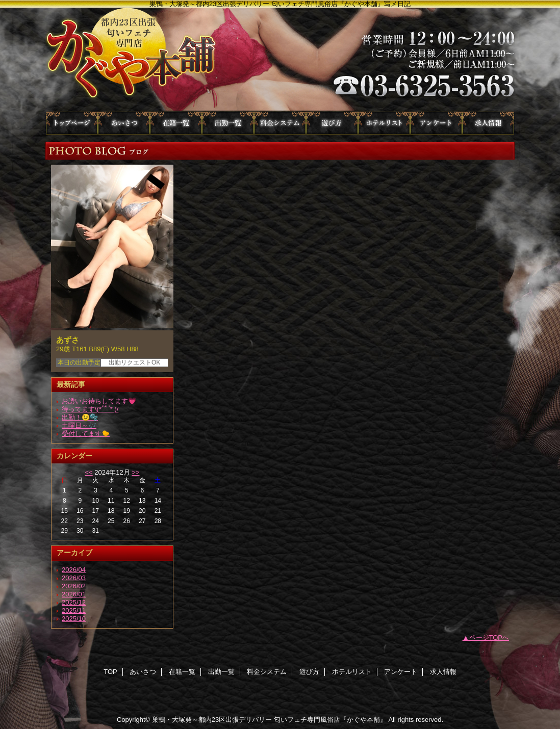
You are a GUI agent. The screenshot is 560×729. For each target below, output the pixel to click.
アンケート (436, 123)
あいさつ (124, 123)
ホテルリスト (384, 123)
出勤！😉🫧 (80, 417)
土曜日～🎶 (79, 425)
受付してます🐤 (86, 434)
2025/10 (74, 619)
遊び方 (332, 123)
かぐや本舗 (280, 60)
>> (135, 472)
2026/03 (74, 578)
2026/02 (74, 586)
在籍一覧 (176, 123)
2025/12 (74, 602)
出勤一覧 (228, 123)
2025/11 (74, 610)
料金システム (280, 123)
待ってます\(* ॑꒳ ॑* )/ (90, 409)
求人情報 (488, 123)
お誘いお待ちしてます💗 (99, 401)
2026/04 (74, 570)
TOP (72, 123)
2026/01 (74, 594)
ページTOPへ (489, 637)
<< (88, 472)
